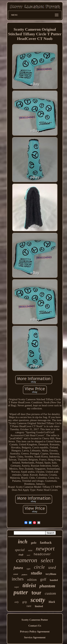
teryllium (51, 574)
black (52, 602)
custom (50, 593)
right (28, 569)
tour (36, 593)
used (52, 567)
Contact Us (35, 626)
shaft (21, 555)
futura (18, 568)
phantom (47, 586)
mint (30, 550)
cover (16, 574)
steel (28, 555)
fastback (46, 543)
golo (34, 543)
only (17, 602)
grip (25, 602)
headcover (42, 554)
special (20, 550)
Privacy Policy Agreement (35, 632)
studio (37, 573)
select (47, 560)
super (17, 587)
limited (39, 606)
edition (32, 580)
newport (45, 548)
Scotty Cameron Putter (35, 620)
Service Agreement (35, 637)
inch (23, 542)
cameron (27, 560)
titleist (29, 585)
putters (24, 575)
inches (18, 579)
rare (29, 606)
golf (43, 579)
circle (39, 567)
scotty (38, 600)
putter (21, 592)
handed (54, 580)
